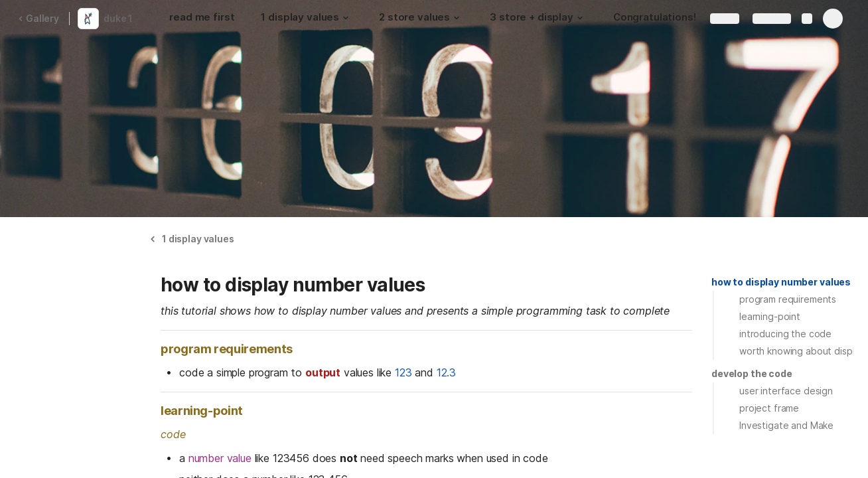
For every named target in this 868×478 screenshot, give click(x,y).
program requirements (788, 299)
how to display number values (781, 282)
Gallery (38, 18)
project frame (769, 408)
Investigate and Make (786, 425)
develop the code (752, 373)
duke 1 (118, 18)
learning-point (770, 316)
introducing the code (785, 334)
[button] (346, 18)
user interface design (786, 391)
